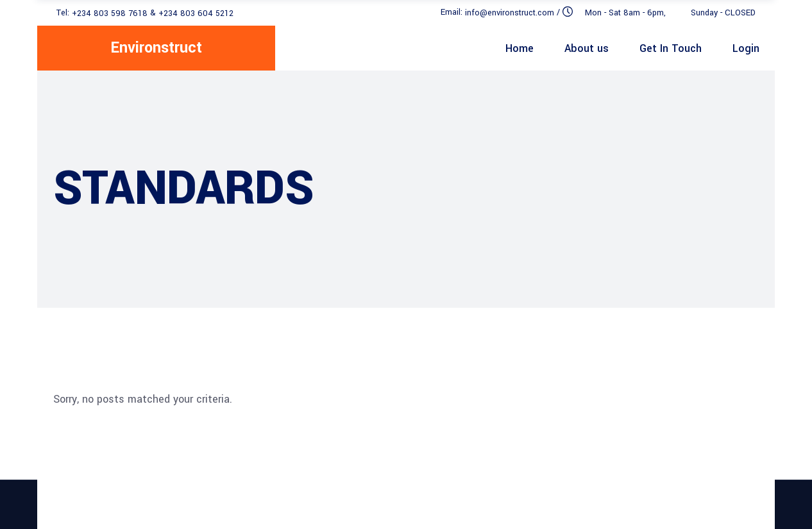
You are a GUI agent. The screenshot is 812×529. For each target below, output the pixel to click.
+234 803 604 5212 (196, 13)
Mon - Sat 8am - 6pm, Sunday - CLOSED (670, 13)
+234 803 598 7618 (110, 13)
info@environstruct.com (510, 13)
